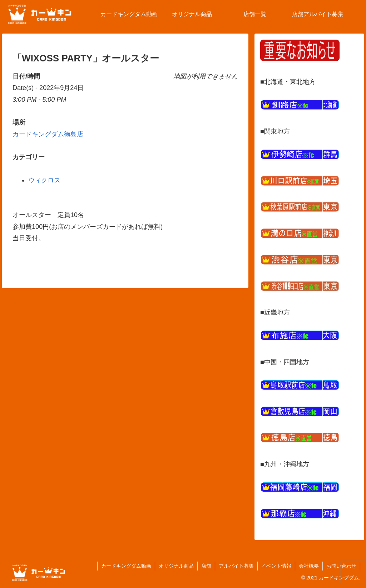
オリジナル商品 (176, 566)
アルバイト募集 (236, 566)
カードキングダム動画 (126, 566)
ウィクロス (44, 180)
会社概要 (309, 566)
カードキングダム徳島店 (48, 134)
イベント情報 (276, 566)
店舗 (206, 566)
